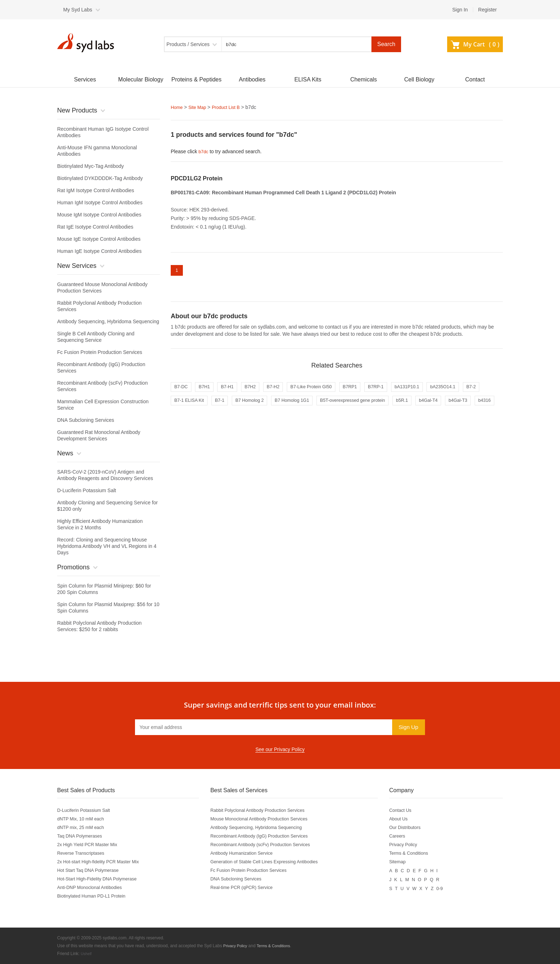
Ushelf (87, 954)
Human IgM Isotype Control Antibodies (100, 203)
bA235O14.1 (473, 390)
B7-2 (180, 405)
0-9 (447, 888)
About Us (405, 819)
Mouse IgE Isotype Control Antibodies (99, 239)
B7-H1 (234, 390)
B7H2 (259, 390)
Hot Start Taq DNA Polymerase (91, 870)
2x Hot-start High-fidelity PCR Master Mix (103, 862)
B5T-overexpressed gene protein (396, 405)
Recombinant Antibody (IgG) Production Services (266, 836)
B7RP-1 (399, 390)
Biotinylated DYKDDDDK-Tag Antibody (100, 178)
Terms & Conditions (416, 853)
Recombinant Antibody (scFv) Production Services (267, 845)
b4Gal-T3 (185, 420)
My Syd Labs (78, 10)
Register (487, 10)
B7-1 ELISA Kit (214, 405)
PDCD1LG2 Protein (197, 178)
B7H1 (208, 390)
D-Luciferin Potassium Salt (87, 490)
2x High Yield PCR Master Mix (91, 845)
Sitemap (403, 862)
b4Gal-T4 (480, 405)
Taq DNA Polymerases (82, 836)
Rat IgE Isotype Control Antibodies (95, 227)
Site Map (199, 107)
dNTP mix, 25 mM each (83, 828)
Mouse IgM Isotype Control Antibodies (99, 215)
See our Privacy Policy (280, 750)
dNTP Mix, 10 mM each (83, 819)
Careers (403, 836)
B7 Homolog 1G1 (328, 405)
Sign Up (408, 727)
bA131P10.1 (433, 390)
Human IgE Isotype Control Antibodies (99, 251)
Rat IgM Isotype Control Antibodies (96, 190)
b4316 (214, 420)
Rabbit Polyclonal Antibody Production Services (264, 810)
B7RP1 (370, 390)
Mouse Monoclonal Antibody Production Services (266, 819)
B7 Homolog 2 (281, 405)
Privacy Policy (410, 845)
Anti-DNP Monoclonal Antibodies (93, 888)
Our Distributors (412, 828)
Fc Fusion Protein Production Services (100, 352)
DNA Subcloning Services (86, 420)
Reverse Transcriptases (83, 853)
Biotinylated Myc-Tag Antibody (91, 166)
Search (386, 44)
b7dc (204, 151)
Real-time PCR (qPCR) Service (246, 888)
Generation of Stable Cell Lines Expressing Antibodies (271, 862)
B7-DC (182, 390)
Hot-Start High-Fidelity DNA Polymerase (101, 879)
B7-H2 (285, 390)
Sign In (460, 10)
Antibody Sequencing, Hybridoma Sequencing (108, 321)
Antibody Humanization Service (246, 853)
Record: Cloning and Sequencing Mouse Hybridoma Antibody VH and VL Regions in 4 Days (107, 546)
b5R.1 (451, 405)
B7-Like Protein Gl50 (327, 390)
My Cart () (475, 44)
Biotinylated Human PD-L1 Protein (95, 896)
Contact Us (407, 810)
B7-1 (248, 405)
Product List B (231, 107)
